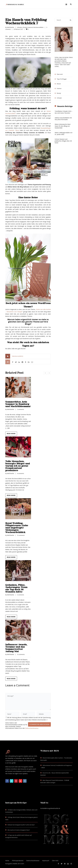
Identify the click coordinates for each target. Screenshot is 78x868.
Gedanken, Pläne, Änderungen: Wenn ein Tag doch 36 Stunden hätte (16, 588)
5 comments (20, 595)
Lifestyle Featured (28, 27)
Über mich (60, 74)
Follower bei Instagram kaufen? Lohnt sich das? (21, 825)
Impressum (46, 861)
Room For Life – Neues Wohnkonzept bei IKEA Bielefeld (55, 774)
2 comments (20, 409)
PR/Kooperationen (18, 861)
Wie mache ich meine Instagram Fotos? (19, 830)
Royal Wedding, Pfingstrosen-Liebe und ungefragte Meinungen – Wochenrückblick (17, 528)
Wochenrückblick (18, 356)
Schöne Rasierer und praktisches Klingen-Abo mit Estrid (63, 141)
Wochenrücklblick (38, 27)
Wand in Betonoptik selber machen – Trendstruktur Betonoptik (56, 759)
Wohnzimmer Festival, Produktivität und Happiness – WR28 (56, 766)
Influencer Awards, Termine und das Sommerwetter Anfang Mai (16, 648)
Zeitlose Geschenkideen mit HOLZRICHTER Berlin (63, 119)
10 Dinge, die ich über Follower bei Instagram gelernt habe (21, 818)
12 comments (21, 535)
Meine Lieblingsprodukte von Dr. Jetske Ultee (64, 133)
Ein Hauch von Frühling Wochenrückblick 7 (26, 21)
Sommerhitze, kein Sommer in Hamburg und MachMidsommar (18, 404)
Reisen (59, 84)
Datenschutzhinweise (32, 728)
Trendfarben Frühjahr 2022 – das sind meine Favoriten (64, 112)
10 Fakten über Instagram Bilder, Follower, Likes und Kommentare (21, 811)
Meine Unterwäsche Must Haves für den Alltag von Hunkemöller (63, 126)
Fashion (59, 88)
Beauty (59, 93)
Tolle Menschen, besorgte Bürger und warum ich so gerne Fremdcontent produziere (18, 466)
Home (7, 861)
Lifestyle (19, 27)
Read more (11, 434)
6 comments (20, 473)
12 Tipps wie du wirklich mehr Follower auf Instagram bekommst (19, 836)
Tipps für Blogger (62, 79)
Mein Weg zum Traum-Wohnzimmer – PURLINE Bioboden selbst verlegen (55, 781)
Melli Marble (11, 27)
